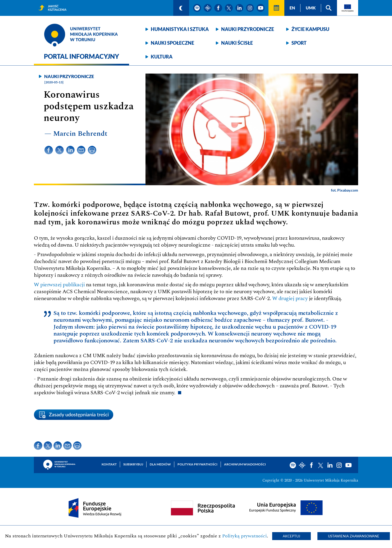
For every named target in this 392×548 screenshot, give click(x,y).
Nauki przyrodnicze (248, 29)
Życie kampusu (310, 29)
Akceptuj (291, 536)
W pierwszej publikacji (59, 285)
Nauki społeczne (172, 43)
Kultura (162, 57)
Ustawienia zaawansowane (354, 536)
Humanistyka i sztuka (180, 29)
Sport (299, 43)
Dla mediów (160, 464)
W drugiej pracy (290, 298)
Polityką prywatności (245, 536)
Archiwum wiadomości (245, 464)
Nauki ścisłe (237, 43)
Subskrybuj (133, 464)
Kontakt (109, 464)
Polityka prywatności (197, 464)
